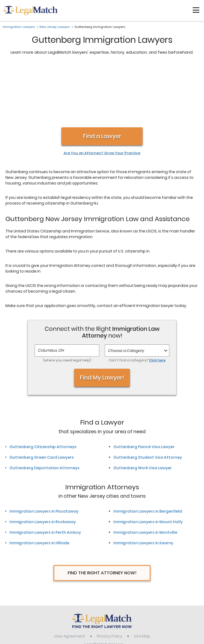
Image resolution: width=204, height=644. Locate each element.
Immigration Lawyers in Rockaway (43, 465)
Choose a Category (126, 293)
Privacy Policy (110, 579)
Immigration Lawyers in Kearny (143, 486)
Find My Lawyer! (102, 320)
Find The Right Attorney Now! (102, 516)
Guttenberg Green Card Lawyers (42, 400)
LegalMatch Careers (104, 587)
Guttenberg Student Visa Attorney (148, 400)
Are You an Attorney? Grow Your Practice (102, 96)
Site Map (142, 579)
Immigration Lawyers (19, 27)
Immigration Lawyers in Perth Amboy (45, 475)
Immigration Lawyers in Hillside (39, 486)
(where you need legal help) (67, 303)
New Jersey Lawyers (55, 27)
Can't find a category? (137, 303)
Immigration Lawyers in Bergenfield (148, 454)
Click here (157, 303)
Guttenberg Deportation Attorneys (45, 411)
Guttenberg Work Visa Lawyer (143, 411)
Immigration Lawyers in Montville (145, 475)
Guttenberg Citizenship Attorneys (43, 390)
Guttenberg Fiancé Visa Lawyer (144, 390)
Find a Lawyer (102, 79)
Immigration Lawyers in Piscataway (44, 454)
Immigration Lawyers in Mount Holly (148, 465)
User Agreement (70, 579)
